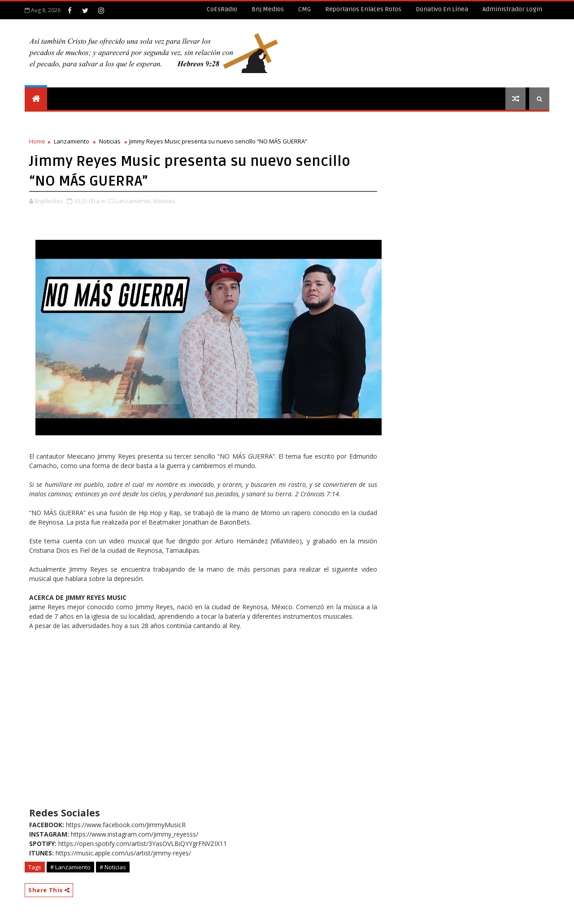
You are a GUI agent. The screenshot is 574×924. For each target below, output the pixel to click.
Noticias (110, 141)
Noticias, (165, 201)
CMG (304, 9)
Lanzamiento (72, 141)
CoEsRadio (222, 9)
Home (37, 141)
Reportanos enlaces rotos (363, 9)
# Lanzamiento (70, 867)
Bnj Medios (268, 9)
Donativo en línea (442, 9)
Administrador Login (512, 9)
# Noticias (113, 867)
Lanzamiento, (134, 201)
